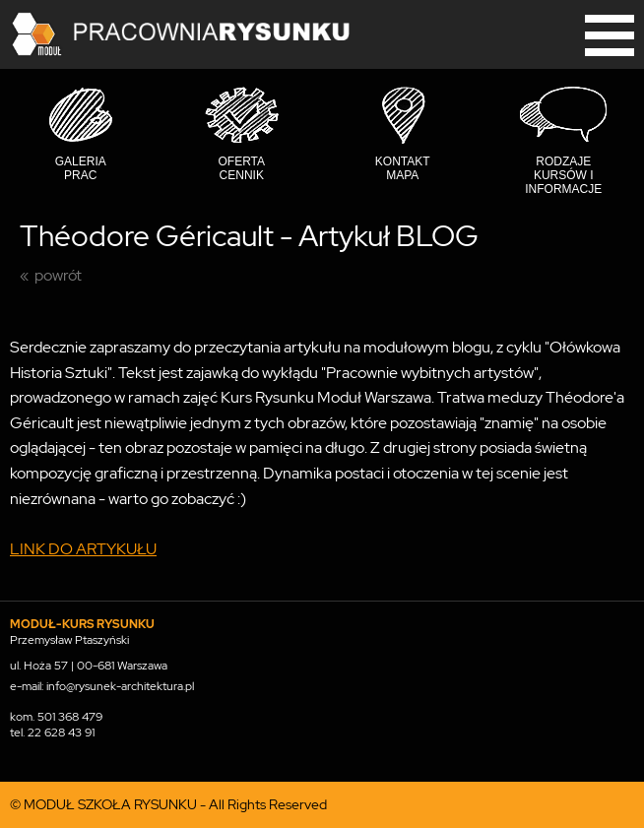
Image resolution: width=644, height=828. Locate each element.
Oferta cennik (241, 168)
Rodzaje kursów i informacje (563, 175)
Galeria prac (81, 168)
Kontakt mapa (403, 168)
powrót (58, 275)
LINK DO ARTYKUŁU (83, 549)
